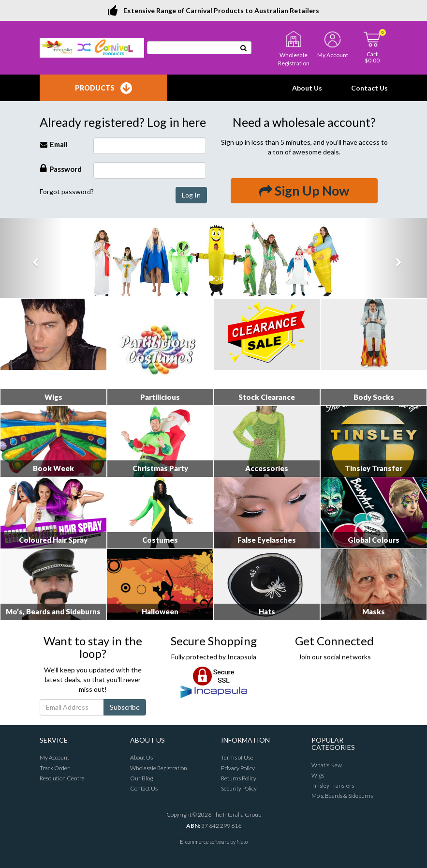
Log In (191, 195)
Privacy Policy (238, 768)
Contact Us (369, 88)
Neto (242, 842)
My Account (54, 757)
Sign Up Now (304, 190)
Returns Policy (239, 778)
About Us (307, 88)
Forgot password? (67, 191)
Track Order (55, 768)
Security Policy (239, 788)
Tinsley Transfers (333, 785)
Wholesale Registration (159, 768)
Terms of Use (237, 757)
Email (54, 144)
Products (103, 88)
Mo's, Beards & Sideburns (342, 796)
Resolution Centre (62, 778)
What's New (327, 765)
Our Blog (141, 778)
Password (61, 168)
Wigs (318, 775)
